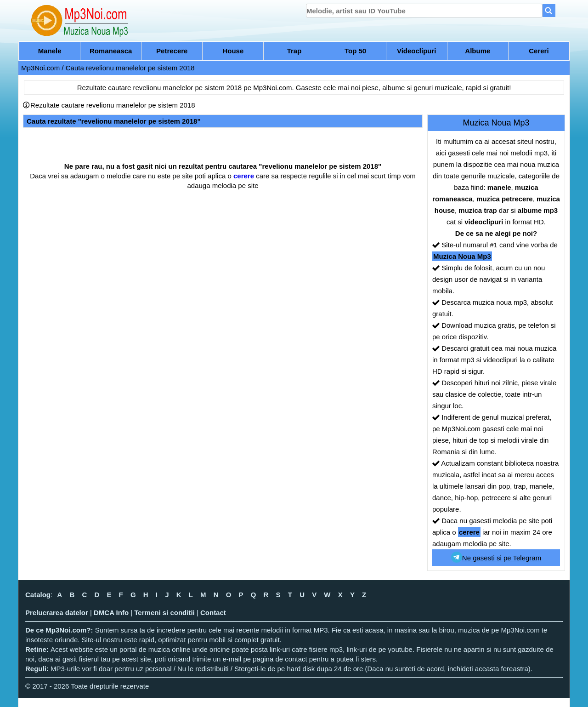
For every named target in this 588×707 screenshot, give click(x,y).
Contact (213, 613)
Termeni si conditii (164, 613)
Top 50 (355, 51)
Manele (50, 51)
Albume (478, 51)
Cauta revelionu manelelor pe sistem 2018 (130, 68)
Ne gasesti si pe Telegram (496, 557)
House (233, 51)
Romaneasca (111, 51)
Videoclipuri (417, 51)
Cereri (539, 51)
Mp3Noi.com (40, 68)
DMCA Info (111, 613)
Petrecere (172, 51)
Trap (294, 51)
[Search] (549, 11)
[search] (424, 11)
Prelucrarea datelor (57, 613)
